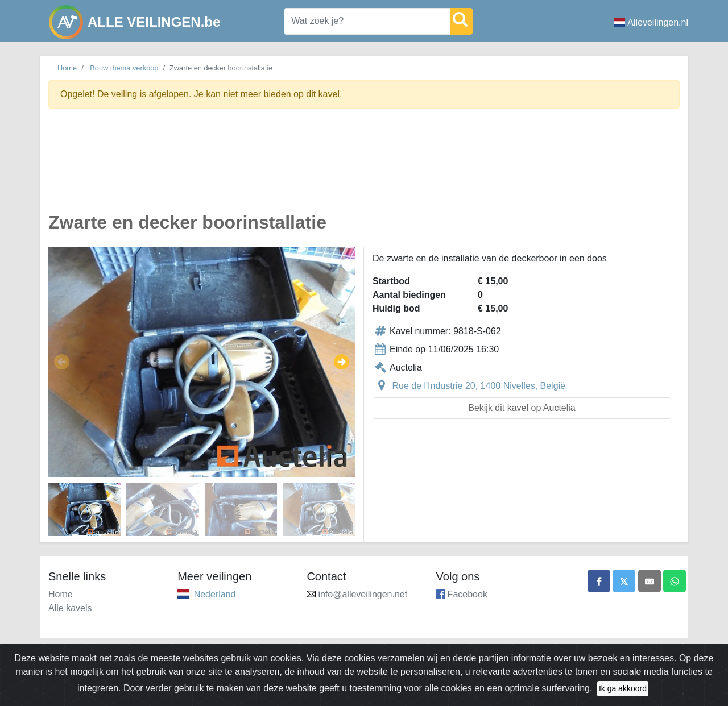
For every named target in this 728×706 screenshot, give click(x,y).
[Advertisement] (364, 167)
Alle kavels (70, 608)
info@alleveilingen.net (363, 594)
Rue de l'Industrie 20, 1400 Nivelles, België (479, 386)
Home (67, 68)
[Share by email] (650, 581)
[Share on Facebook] (599, 581)
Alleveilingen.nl (651, 22)
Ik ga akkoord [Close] (623, 688)
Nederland (215, 594)
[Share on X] (624, 581)
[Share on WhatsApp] (675, 581)
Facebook (468, 594)
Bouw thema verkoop (124, 68)
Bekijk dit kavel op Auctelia (522, 408)
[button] (62, 362)
